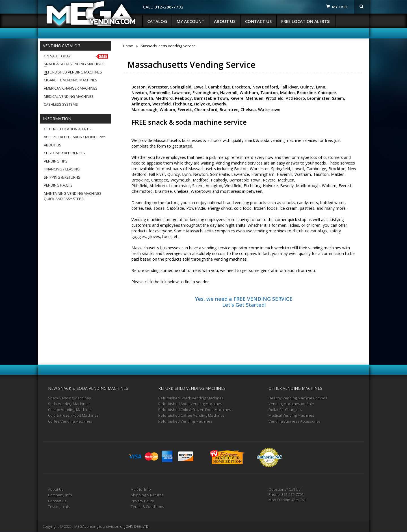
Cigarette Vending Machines (71, 80)
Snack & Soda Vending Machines (74, 64)
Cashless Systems (61, 104)
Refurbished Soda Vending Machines (190, 404)
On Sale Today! (76, 56)
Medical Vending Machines (69, 96)
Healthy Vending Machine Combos (298, 398)
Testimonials (59, 507)
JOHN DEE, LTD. (137, 526)
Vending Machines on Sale (291, 404)
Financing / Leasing (62, 169)
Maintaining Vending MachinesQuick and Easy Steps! (73, 196)
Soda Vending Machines (69, 404)
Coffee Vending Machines (70, 421)
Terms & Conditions (148, 507)
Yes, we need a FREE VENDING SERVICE (244, 299)
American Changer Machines (71, 88)
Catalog (157, 21)
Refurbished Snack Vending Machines (191, 398)
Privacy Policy (142, 501)
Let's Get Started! (244, 305)
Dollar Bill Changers (285, 410)
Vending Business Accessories (295, 421)
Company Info (60, 495)
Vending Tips (56, 161)
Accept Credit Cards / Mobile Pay (74, 137)
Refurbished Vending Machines (73, 72)
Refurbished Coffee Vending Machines (191, 415)
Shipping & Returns (62, 177)
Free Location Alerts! (306, 21)
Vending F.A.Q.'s (58, 185)
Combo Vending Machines (70, 410)
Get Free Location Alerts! (68, 129)
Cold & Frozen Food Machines (73, 415)
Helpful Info (141, 489)
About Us (225, 21)
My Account (190, 21)
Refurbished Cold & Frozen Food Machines (195, 410)
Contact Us (258, 21)
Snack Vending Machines (70, 398)
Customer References (64, 153)
